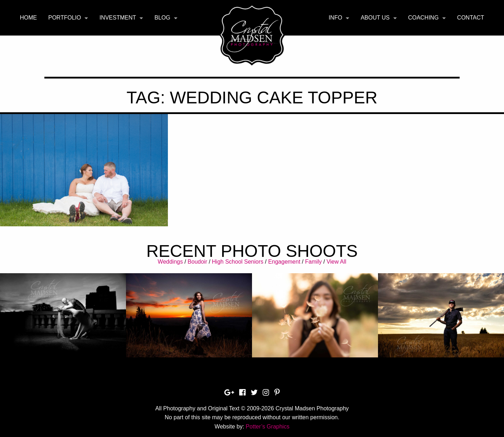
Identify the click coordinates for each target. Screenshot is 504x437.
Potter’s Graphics (267, 427)
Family (313, 262)
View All (336, 262)
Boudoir (198, 262)
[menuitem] (28, 18)
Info (335, 18)
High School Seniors (238, 262)
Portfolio (65, 18)
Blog (162, 18)
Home (28, 18)
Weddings (170, 262)
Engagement (284, 262)
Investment (118, 18)
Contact (471, 18)
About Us (375, 18)
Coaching (423, 18)
